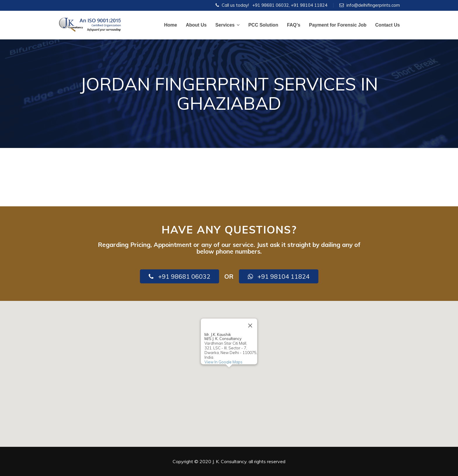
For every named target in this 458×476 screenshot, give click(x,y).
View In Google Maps (223, 362)
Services (227, 25)
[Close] (250, 325)
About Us (196, 25)
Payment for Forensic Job (338, 25)
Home (171, 25)
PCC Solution (263, 25)
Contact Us (388, 25)
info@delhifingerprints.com (373, 5)
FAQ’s (294, 25)
